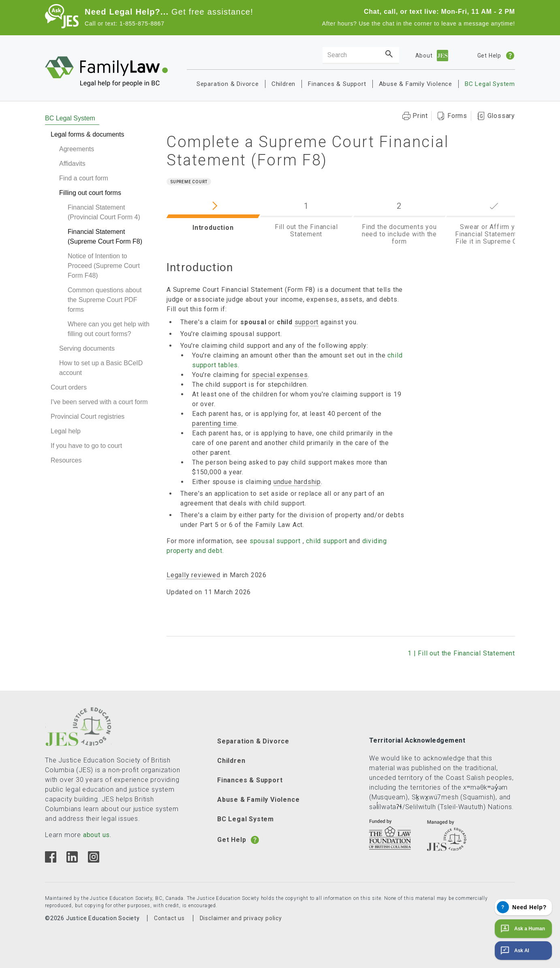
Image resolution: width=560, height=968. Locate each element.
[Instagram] (93, 860)
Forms (457, 116)
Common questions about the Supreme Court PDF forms (105, 300)
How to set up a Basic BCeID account (101, 368)
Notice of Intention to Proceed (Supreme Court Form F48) (104, 266)
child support (326, 541)
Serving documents (87, 348)
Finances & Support (337, 84)
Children (283, 84)
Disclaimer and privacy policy (241, 918)
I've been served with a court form (99, 402)
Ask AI (514, 951)
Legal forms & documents (87, 134)
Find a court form (84, 178)
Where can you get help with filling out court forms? (109, 329)
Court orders (69, 387)
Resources (66, 460)
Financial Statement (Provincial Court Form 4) (104, 212)
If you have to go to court (86, 446)
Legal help (66, 431)
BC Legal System (490, 84)
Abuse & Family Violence (416, 84)
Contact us (169, 918)
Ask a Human (522, 929)
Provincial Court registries (88, 417)
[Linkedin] (72, 860)
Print (420, 116)
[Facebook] (51, 860)
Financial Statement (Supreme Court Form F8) (105, 237)
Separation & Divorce (228, 84)
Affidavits (72, 164)
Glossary (501, 116)
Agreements (77, 149)
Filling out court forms (90, 193)
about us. (97, 835)
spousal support (275, 541)
